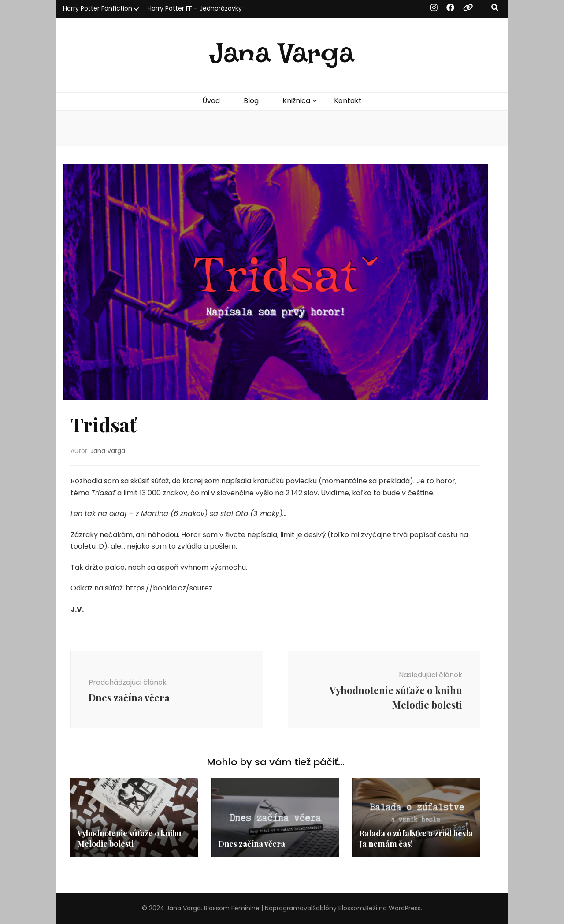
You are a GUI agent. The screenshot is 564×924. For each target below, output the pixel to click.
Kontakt (348, 101)
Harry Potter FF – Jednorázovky (195, 8)
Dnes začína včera (252, 844)
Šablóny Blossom (338, 908)
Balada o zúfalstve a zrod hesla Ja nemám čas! (416, 839)
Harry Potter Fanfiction (98, 8)
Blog (251, 101)
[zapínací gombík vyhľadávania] (495, 8)
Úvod (211, 101)
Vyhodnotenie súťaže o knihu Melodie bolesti (129, 839)
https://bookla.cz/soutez (169, 588)
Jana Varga (282, 53)
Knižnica (296, 101)
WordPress (405, 908)
